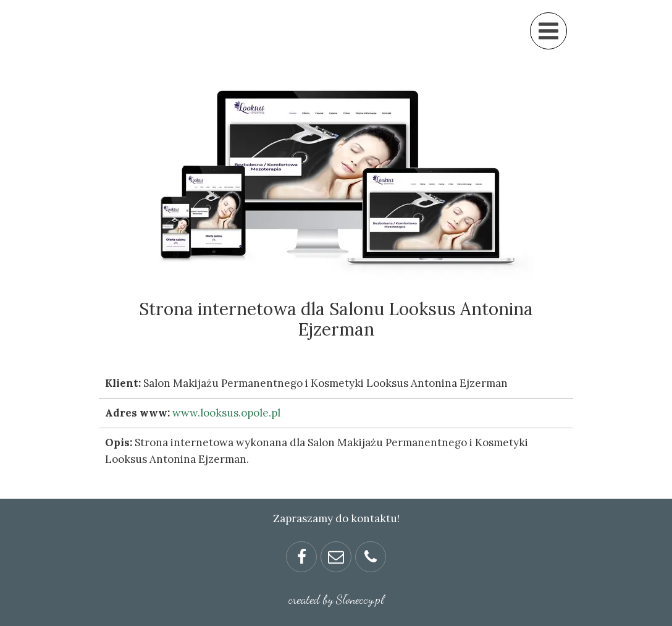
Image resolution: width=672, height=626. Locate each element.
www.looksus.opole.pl (226, 413)
